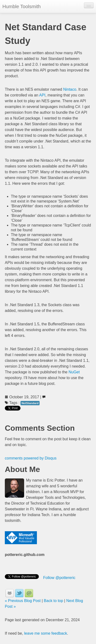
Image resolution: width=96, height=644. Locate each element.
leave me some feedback (46, 633)
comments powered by (31, 458)
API (42, 95)
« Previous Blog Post (23, 601)
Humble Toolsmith (22, 6)
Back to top (54, 601)
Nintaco (70, 89)
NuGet (74, 372)
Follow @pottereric (59, 578)
